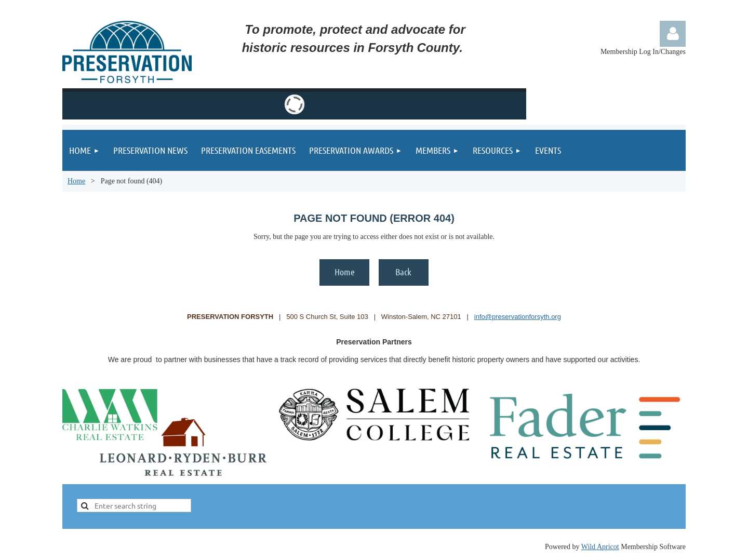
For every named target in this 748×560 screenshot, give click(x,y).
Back (403, 272)
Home (76, 181)
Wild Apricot (600, 547)
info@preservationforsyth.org (518, 317)
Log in (673, 34)
